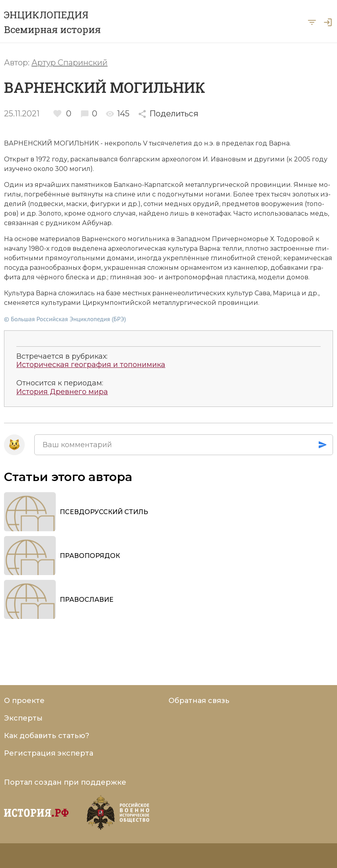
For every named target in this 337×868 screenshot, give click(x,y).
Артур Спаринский (70, 63)
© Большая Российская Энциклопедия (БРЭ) (65, 319)
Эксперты (23, 718)
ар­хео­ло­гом (181, 159)
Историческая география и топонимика (91, 365)
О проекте (24, 701)
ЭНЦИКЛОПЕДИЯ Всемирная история (52, 22)
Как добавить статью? (47, 736)
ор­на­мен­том (201, 268)
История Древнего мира (62, 392)
